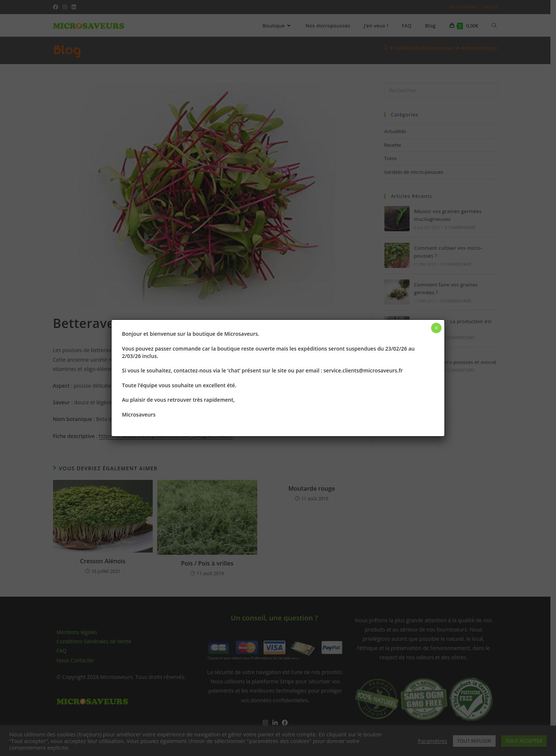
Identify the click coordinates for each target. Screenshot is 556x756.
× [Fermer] (436, 328)
